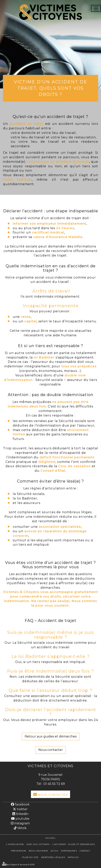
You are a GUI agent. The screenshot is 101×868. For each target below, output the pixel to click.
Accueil (50, 838)
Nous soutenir (38, 851)
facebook (22, 804)
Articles (73, 857)
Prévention (18, 851)
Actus (54, 851)
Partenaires (69, 851)
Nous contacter (51, 750)
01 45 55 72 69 (54, 784)
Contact (85, 851)
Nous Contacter (53, 795)
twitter (22, 809)
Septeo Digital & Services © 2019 (19, 865)
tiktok (22, 828)
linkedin (22, 814)
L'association (15, 844)
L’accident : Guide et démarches (74, 844)
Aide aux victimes (38, 844)
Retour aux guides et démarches (51, 736)
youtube (22, 819)
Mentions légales (53, 857)
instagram (22, 823)
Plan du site (30, 857)
